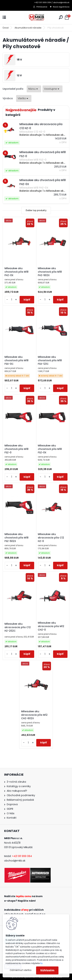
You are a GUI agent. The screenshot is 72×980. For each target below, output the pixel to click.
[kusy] (12, 300)
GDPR (10, 809)
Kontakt (12, 818)
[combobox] (34, 89)
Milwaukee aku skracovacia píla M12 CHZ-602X (34, 715)
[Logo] (36, 17)
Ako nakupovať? (17, 791)
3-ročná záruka (16, 782)
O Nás (11, 813)
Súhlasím (47, 970)
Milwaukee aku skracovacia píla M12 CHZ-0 (51, 626)
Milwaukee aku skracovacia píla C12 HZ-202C (18, 627)
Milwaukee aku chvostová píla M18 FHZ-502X (50, 272)
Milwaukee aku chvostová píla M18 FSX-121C (50, 360)
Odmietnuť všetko (21, 970)
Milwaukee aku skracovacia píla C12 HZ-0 (51, 538)
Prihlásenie (42, 7)
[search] (61, 17)
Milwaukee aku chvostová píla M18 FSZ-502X (16, 538)
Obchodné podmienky (21, 795)
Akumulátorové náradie (28, 28)
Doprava (12, 804)
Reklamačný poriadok (20, 800)
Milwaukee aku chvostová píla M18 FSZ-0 (16, 449)
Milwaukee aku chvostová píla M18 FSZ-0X (50, 449)
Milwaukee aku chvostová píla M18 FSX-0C (16, 360)
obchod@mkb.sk (15, 861)
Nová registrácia (61, 7)
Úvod (6, 28)
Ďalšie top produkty (36, 210)
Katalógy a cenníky (19, 786)
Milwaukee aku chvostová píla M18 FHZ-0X (16, 272)
